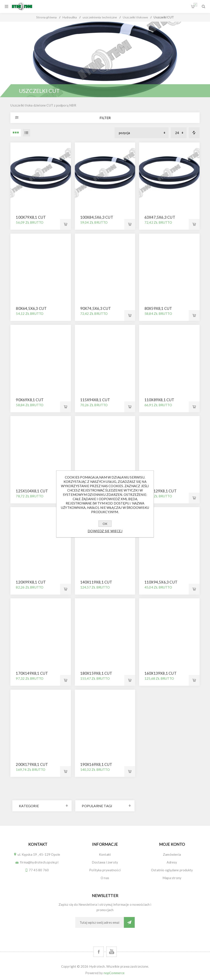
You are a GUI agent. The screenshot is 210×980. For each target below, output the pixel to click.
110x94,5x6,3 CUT (161, 582)
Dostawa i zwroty (105, 862)
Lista (26, 133)
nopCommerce (114, 973)
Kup (66, 224)
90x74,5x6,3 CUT (96, 308)
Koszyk (195, 5)
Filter (105, 118)
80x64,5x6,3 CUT (31, 308)
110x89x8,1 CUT (159, 400)
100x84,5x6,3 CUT (97, 217)
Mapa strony (172, 878)
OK (105, 524)
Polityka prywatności (105, 870)
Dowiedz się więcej (105, 531)
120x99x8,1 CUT (31, 582)
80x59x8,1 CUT (158, 308)
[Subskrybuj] (100, 922)
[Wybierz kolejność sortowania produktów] (142, 133)
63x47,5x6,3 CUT (160, 217)
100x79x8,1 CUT (31, 217)
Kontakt (105, 854)
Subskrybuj (129, 922)
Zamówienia (172, 854)
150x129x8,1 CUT (161, 491)
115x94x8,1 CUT (95, 400)
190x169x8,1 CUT (96, 764)
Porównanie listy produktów (194, 133)
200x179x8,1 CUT (32, 764)
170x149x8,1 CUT (32, 673)
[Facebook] (99, 952)
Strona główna (47, 17)
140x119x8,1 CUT (96, 582)
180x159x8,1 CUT (96, 673)
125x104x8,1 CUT (32, 491)
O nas (105, 878)
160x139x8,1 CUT (161, 673)
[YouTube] (111, 952)
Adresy (172, 862)
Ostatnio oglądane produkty (172, 870)
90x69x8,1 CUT (30, 400)
